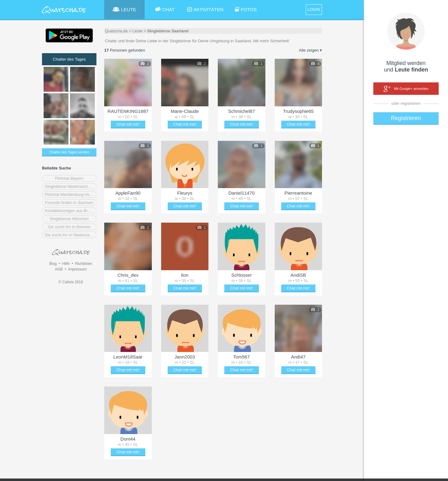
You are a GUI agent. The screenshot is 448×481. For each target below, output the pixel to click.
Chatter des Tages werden (69, 152)
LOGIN (314, 9)
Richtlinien (84, 264)
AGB (59, 269)
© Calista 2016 (71, 282)
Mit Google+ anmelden (406, 89)
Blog (53, 264)
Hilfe (66, 264)
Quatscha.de (116, 31)
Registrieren (406, 118)
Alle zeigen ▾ (310, 50)
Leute (138, 31)
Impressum (77, 269)
